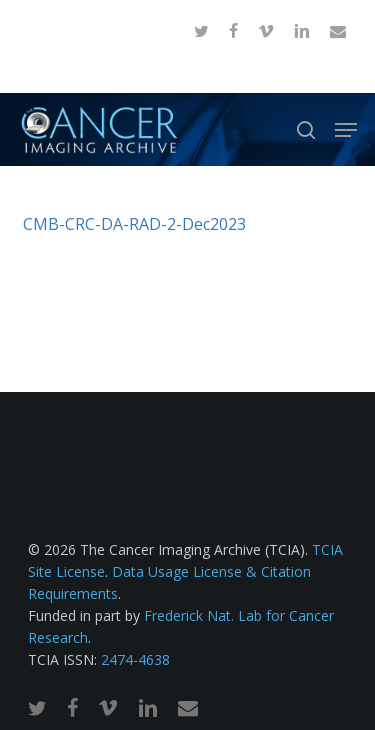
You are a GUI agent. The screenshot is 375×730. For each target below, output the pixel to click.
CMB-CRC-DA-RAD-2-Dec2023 (134, 224)
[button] (346, 130)
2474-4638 (135, 659)
